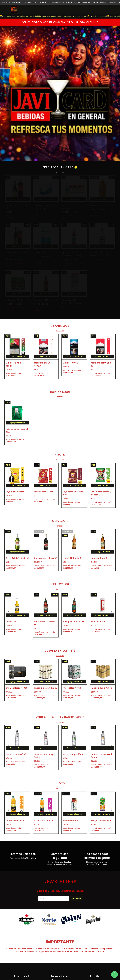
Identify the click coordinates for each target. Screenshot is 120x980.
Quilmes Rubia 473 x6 (44, 205)
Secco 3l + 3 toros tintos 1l (71, 207)
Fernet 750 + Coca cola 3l (18, 207)
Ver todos (60, 172)
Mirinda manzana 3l (100, 205)
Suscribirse (76, 899)
